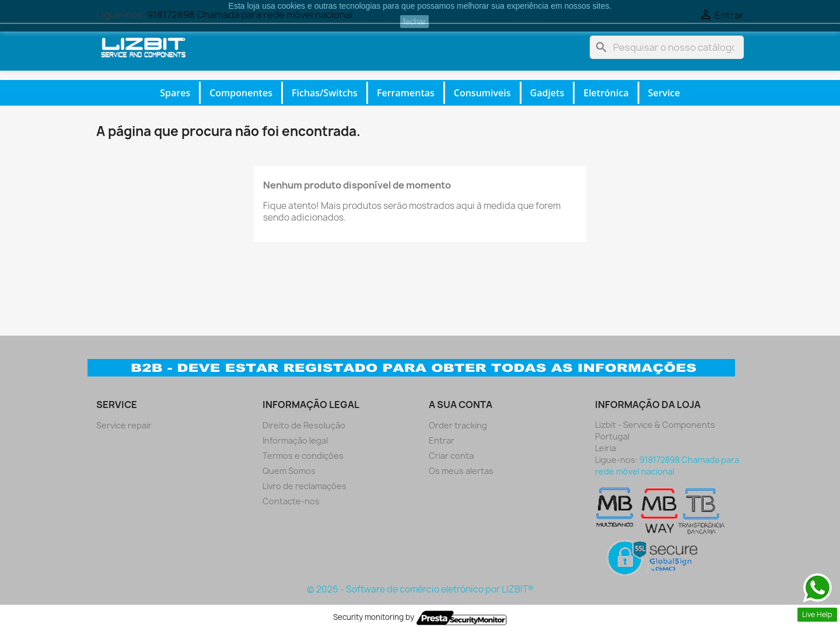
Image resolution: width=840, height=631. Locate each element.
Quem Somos (289, 471)
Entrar (442, 440)
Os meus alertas (461, 471)
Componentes (241, 93)
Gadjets (547, 93)
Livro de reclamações (304, 486)
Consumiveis (482, 93)
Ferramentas (406, 93)
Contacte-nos (291, 501)
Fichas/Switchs (325, 93)
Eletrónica (606, 93)
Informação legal (295, 440)
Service (664, 93)
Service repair (124, 425)
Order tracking (458, 425)
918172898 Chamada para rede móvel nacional (667, 466)
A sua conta (461, 405)
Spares (175, 93)
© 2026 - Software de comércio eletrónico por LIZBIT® (420, 589)
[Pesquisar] (667, 47)
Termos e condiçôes (303, 456)
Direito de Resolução (304, 425)
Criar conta (451, 456)
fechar (414, 22)
